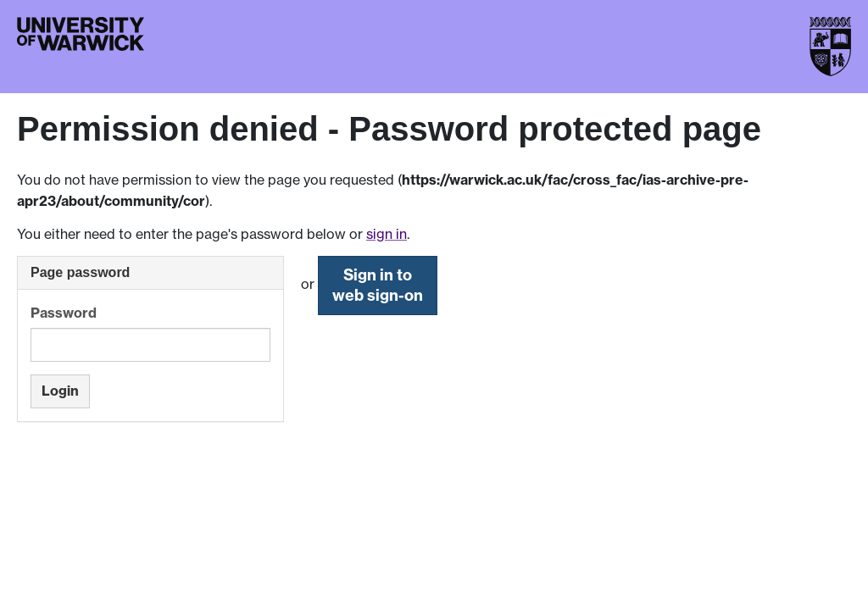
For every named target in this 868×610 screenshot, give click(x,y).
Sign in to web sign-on (378, 285)
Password (64, 313)
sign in (387, 234)
